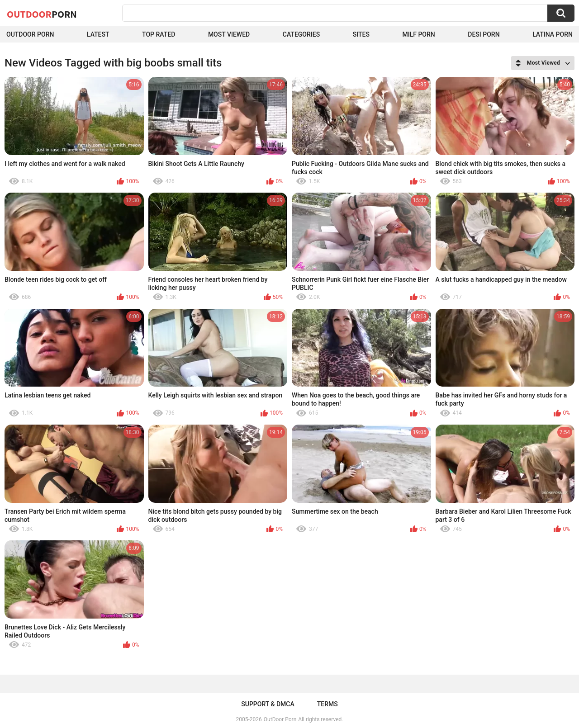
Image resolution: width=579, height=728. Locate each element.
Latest (98, 34)
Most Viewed (229, 34)
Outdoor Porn (30, 34)
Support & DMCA (268, 704)
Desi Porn (484, 34)
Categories (301, 34)
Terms (327, 704)
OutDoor (42, 14)
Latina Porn (553, 34)
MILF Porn (418, 34)
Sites (361, 34)
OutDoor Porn (280, 719)
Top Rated (159, 34)
